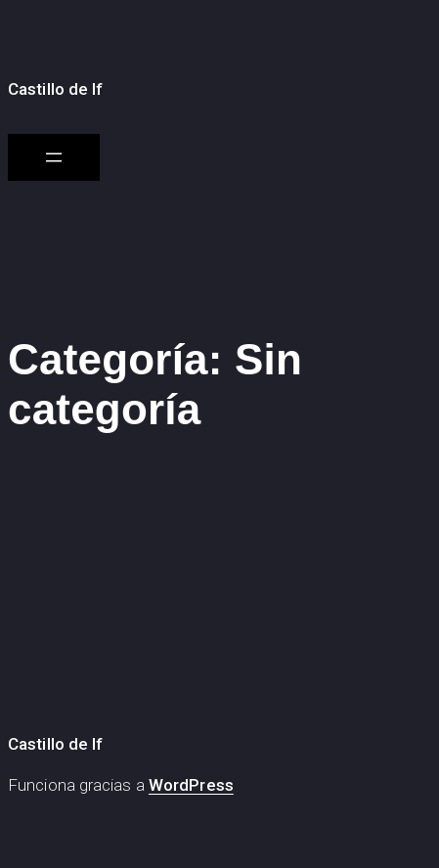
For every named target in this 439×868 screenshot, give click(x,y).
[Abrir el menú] (54, 157)
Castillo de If (55, 89)
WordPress (191, 785)
